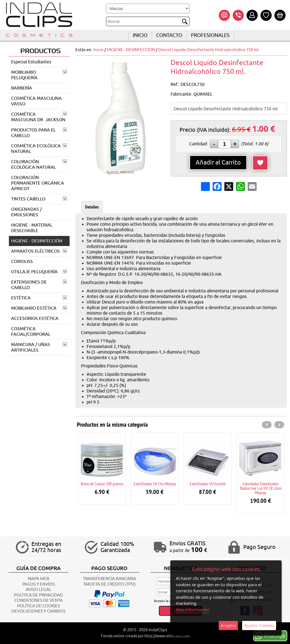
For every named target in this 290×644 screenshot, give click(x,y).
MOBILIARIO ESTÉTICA (39, 308)
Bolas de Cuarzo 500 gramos (102, 484)
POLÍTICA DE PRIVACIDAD (38, 595)
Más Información (193, 610)
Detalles (92, 207)
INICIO (140, 35)
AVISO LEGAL (39, 590)
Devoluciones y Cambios (38, 611)
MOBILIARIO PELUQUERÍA (39, 75)
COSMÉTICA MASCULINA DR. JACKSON (39, 117)
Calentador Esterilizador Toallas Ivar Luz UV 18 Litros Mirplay (261, 488)
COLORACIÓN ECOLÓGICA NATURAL (39, 165)
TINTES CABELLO (39, 199)
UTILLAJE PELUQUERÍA (39, 272)
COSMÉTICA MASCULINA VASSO (36, 101)
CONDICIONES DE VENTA (39, 601)
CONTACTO (169, 35)
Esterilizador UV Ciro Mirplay (155, 484)
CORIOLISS (22, 262)
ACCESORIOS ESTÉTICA (35, 319)
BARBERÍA (22, 88)
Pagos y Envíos (39, 584)
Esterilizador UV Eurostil (208, 484)
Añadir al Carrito (218, 163)
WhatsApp (270, 636)
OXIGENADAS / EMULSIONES (26, 212)
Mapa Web (39, 579)
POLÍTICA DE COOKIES (39, 606)
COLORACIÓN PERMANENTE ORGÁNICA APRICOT (38, 183)
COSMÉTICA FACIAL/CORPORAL (31, 332)
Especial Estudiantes (31, 62)
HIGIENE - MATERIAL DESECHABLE (32, 228)
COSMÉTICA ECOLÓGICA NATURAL (39, 149)
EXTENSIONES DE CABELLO (39, 285)
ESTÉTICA (39, 298)
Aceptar (228, 626)
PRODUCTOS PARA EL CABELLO (39, 133)
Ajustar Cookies (259, 626)
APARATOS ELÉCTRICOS (39, 251)
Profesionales (210, 35)
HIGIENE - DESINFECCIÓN (37, 241)
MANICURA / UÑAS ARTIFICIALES (39, 347)
